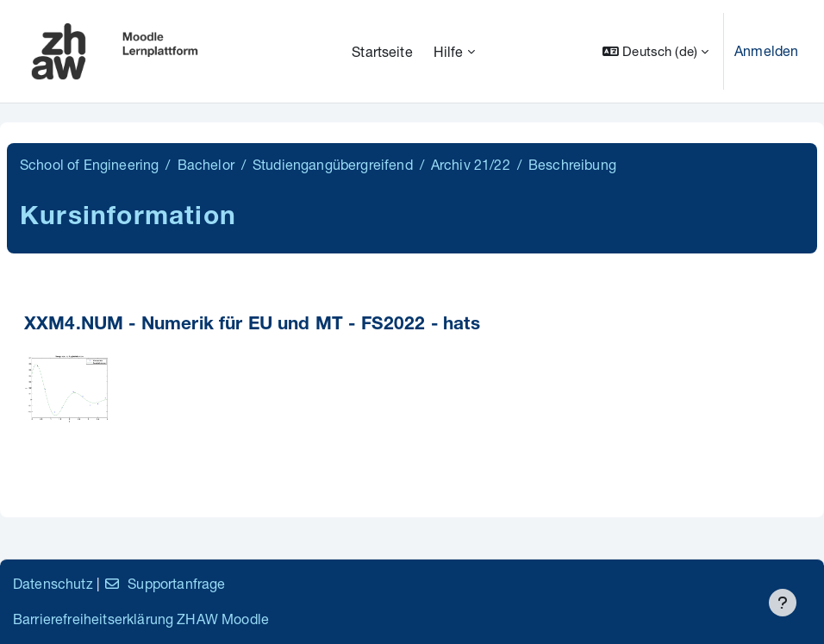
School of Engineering (89, 164)
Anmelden (766, 50)
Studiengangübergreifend (333, 164)
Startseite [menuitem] (382, 51)
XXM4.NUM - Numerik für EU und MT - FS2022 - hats (252, 325)
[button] (655, 51)
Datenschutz (53, 583)
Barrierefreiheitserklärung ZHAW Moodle (141, 619)
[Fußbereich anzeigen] (783, 603)
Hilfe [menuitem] (449, 51)
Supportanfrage (164, 583)
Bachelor (206, 164)
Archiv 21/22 (471, 164)
